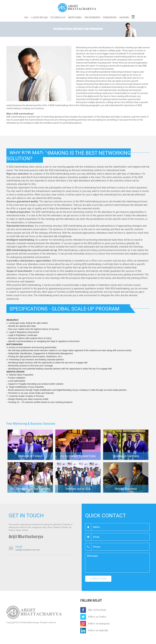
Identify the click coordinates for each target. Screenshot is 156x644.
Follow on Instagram (95, 623)
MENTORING (75, 17)
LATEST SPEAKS (39, 17)
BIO (26, 17)
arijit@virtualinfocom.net (28, 550)
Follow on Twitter (93, 617)
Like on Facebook (93, 610)
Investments (92, 17)
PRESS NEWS (110, 17)
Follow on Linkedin (94, 630)
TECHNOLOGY (58, 17)
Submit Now (98, 579)
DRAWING (124, 17)
